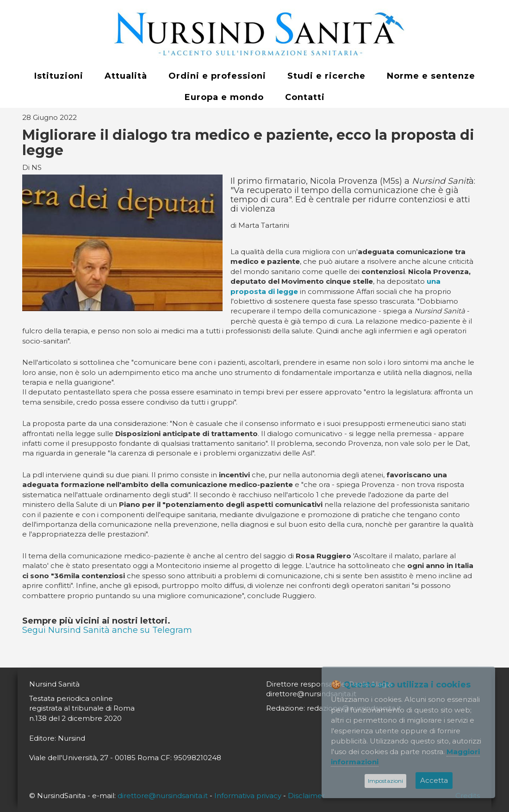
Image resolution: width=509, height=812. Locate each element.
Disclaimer (306, 796)
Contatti (305, 97)
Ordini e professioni (217, 76)
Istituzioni (59, 76)
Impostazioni (385, 781)
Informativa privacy (248, 796)
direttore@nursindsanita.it (163, 796)
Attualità (126, 76)
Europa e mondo (224, 97)
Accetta (434, 780)
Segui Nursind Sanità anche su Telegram (107, 630)
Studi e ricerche (326, 76)
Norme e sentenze (431, 76)
